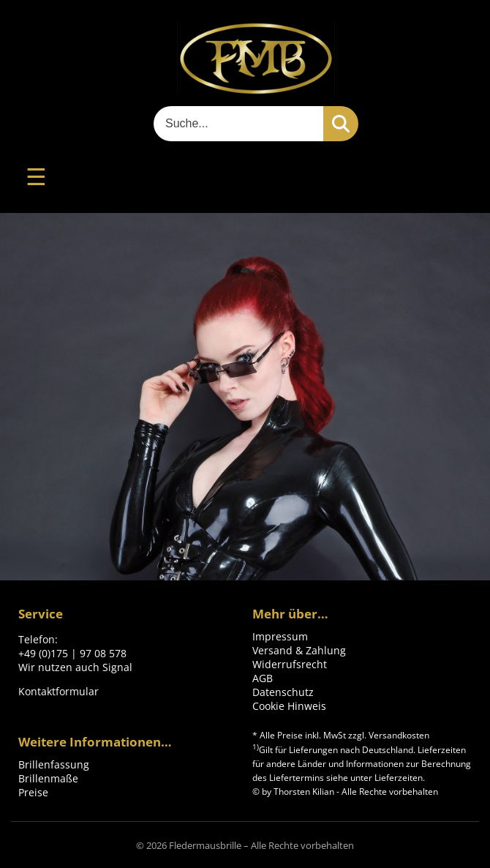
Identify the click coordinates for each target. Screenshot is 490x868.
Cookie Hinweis (289, 706)
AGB (263, 678)
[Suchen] (341, 124)
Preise (33, 792)
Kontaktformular (59, 691)
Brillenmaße (48, 778)
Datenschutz (283, 692)
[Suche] (238, 124)
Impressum (280, 636)
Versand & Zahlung (299, 650)
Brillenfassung (54, 764)
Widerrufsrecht (290, 664)
